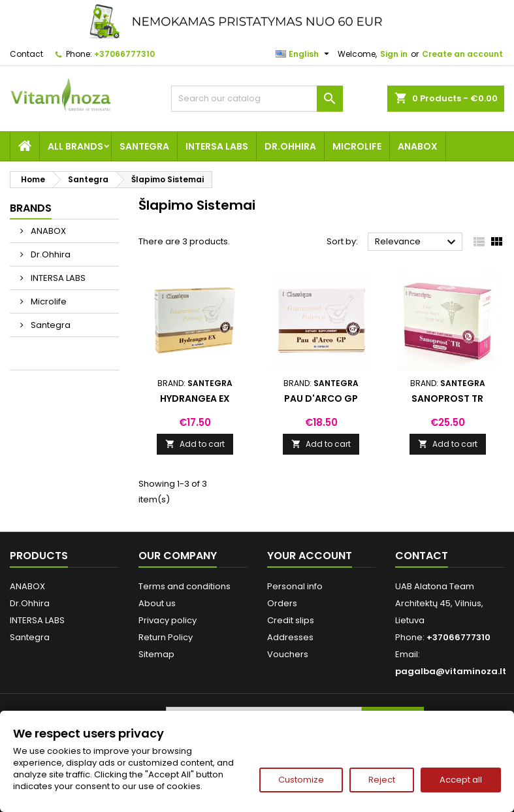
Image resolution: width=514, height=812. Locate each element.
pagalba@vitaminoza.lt (451, 671)
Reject (382, 780)
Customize (301, 780)
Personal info (295, 586)
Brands (31, 208)
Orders (282, 603)
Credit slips (291, 620)
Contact (26, 54)
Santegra (144, 146)
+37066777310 (124, 54)
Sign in (394, 54)
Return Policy (166, 637)
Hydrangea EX (195, 398)
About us (157, 603)
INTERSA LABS (217, 146)
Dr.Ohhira (290, 146)
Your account (310, 556)
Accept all (461, 780)
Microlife (357, 146)
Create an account (462, 54)
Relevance (417, 242)
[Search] (257, 99)
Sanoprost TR (447, 398)
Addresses (290, 637)
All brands (75, 146)
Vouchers (288, 654)
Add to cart (195, 444)
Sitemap (156, 654)
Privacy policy (168, 620)
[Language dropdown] (304, 54)
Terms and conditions (185, 586)
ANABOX (418, 146)
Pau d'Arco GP (321, 398)
